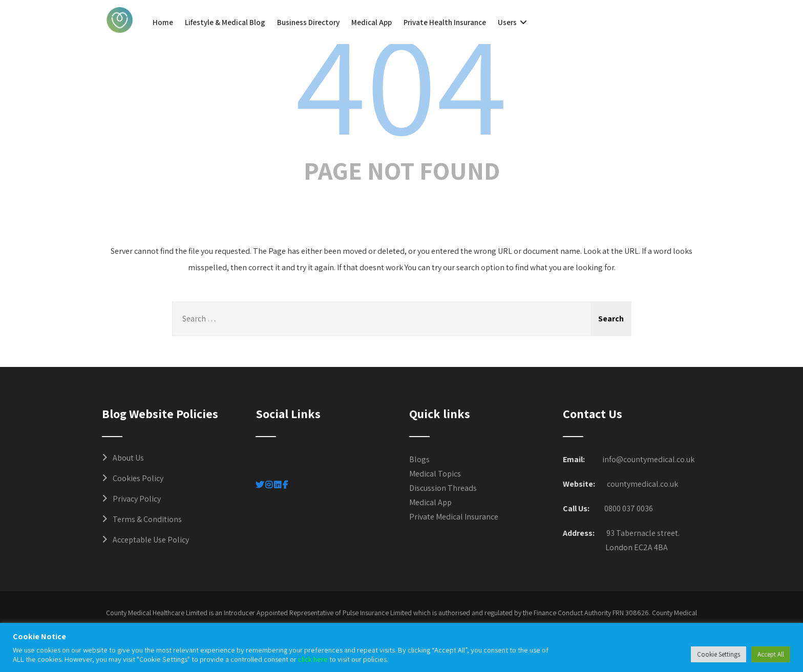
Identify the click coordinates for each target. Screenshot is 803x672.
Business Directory (308, 22)
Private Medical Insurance (454, 517)
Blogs (419, 459)
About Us (128, 458)
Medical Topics (435, 474)
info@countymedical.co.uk (648, 459)
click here (313, 659)
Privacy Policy (137, 499)
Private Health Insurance (445, 22)
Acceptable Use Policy (151, 540)
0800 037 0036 (629, 508)
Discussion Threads (443, 488)
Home (163, 22)
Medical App (372, 22)
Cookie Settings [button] (719, 654)
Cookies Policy (138, 478)
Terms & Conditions (147, 519)
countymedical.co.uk (642, 484)
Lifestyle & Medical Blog (225, 22)
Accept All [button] (771, 654)
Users (514, 22)
